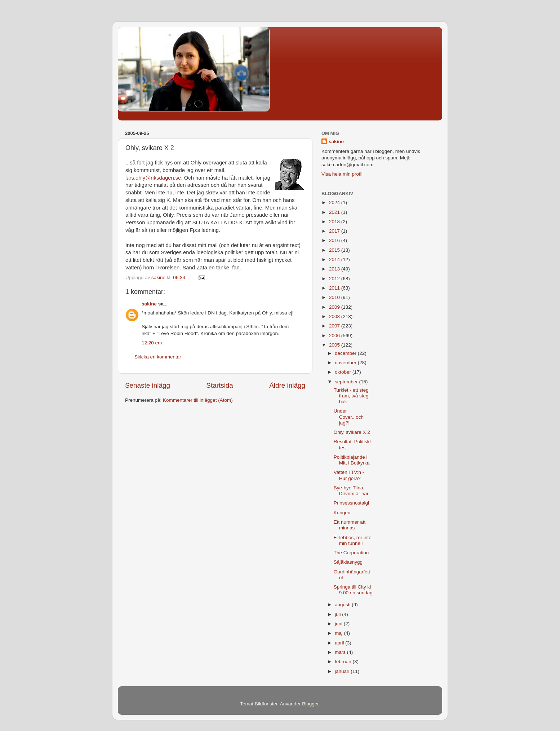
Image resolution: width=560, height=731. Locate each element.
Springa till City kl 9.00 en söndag (353, 590)
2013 (335, 269)
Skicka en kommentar (158, 357)
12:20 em (152, 343)
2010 (335, 297)
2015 (335, 250)
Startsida (220, 385)
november (346, 363)
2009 (335, 307)
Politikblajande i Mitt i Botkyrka (352, 460)
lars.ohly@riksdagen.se (153, 178)
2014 (335, 259)
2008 (335, 316)
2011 (335, 288)
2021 (335, 212)
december (346, 353)
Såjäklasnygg (348, 562)
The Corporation (351, 553)
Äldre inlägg (287, 385)
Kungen (342, 513)
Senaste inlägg (148, 385)
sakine (149, 304)
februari (344, 662)
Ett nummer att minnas (350, 525)
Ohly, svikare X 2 (352, 432)
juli (338, 614)
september (347, 382)
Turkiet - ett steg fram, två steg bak (351, 396)
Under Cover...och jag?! (349, 417)
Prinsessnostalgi (351, 503)
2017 (335, 231)
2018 (335, 222)
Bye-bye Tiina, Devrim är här (351, 491)
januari (343, 671)
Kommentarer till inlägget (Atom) (198, 400)
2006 (335, 336)
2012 (335, 279)
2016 (335, 240)
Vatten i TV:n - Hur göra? (349, 475)
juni (339, 624)
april (340, 643)
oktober (344, 372)
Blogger (310, 704)
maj (339, 633)
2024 (335, 202)
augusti (343, 605)
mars (341, 652)
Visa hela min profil (342, 174)
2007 (335, 326)
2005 (335, 345)
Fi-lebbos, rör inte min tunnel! (353, 540)
